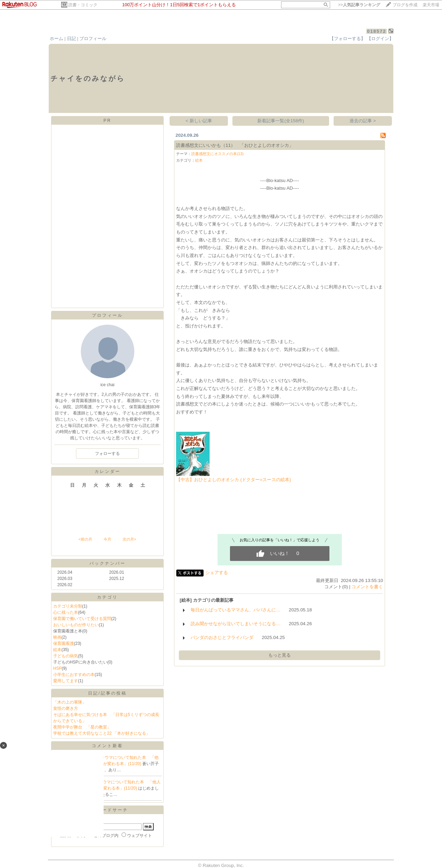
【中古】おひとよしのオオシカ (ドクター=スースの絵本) (233, 480)
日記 (71, 39)
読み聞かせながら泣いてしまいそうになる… (236, 624)
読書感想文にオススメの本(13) (217, 154)
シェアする (217, 573)
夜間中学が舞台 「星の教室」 (82, 727)
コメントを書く (367, 587)
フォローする (107, 454)
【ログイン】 (380, 39)
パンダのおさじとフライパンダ (222, 637)
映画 (57, 637)
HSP (57, 668)
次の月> (129, 539)
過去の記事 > (363, 121)
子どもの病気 (66, 656)
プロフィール (93, 39)
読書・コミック (83, 5)
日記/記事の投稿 (107, 693)
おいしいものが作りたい (76, 625)
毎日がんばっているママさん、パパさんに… (236, 610)
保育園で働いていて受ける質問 (82, 619)
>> (359, 5)
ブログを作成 (405, 5)
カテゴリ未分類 (68, 606)
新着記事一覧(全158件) (281, 121)
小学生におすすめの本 (74, 675)
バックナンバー (108, 563)
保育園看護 (64, 643)
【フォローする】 (347, 39)
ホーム (56, 39)
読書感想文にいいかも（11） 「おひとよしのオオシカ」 (235, 145)
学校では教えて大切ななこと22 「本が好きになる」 (102, 733)
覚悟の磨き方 (66, 708)
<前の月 (85, 539)
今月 (107, 539)
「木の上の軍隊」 (70, 702)
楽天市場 (431, 5)
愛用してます (66, 681)
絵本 (57, 650)
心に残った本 (66, 612)
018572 (377, 31)
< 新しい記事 (199, 121)
